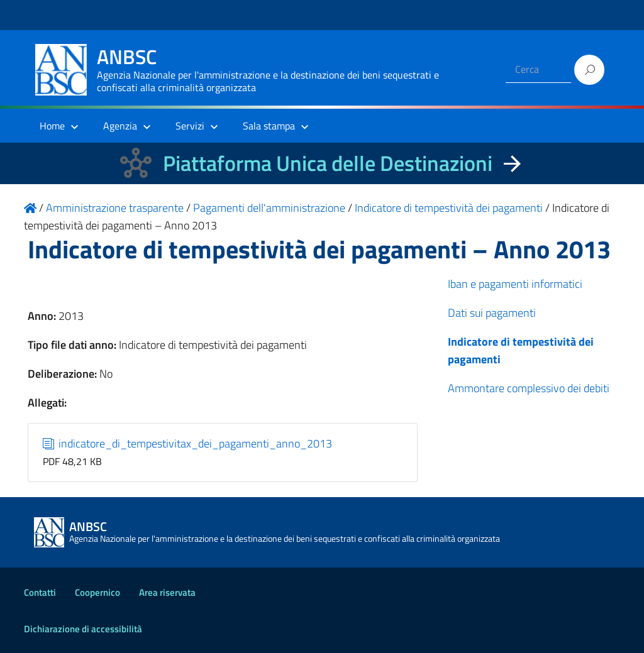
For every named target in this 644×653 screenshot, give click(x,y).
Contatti (40, 592)
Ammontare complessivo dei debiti (529, 388)
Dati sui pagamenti (492, 313)
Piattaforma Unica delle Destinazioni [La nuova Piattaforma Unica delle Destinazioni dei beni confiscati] (328, 163)
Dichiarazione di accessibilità (83, 629)
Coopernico (97, 592)
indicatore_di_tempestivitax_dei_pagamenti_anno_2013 (188, 443)
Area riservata (167, 592)
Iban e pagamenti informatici (515, 284)
